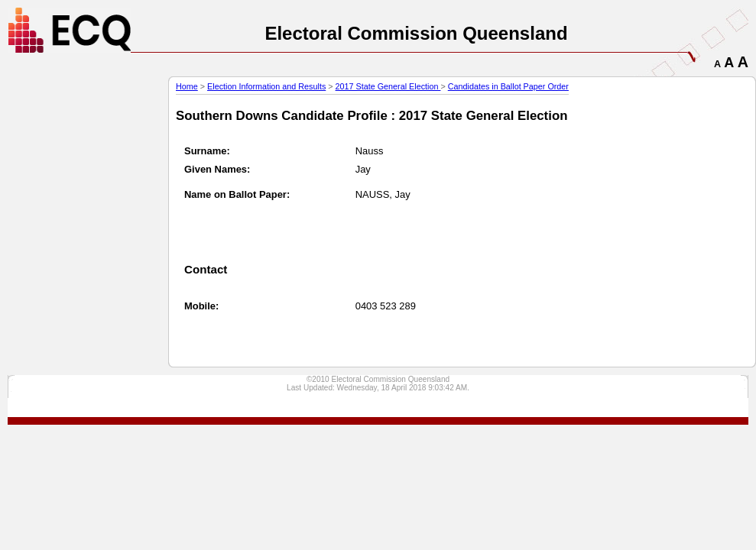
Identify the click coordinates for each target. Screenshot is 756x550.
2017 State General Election (388, 86)
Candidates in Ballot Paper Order (508, 86)
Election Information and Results (266, 86)
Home (187, 86)
